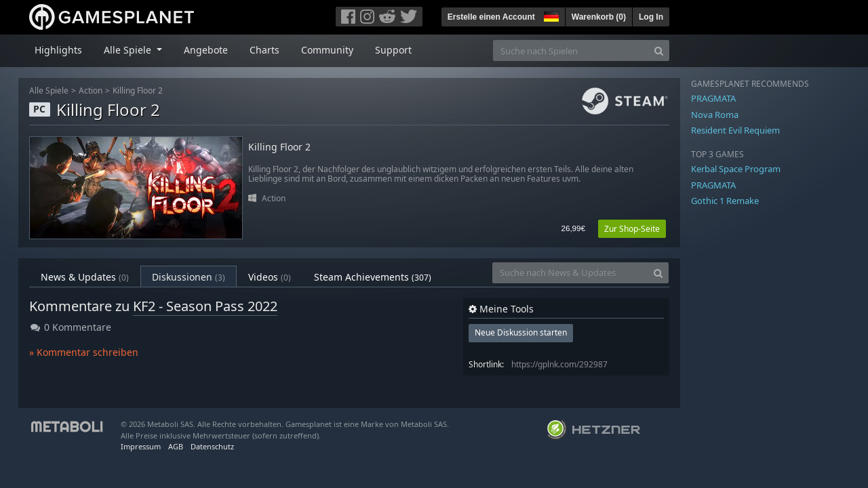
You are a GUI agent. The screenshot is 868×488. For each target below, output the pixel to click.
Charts (264, 50)
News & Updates (85, 277)
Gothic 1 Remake (725, 201)
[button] (550, 15)
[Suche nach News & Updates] (570, 273)
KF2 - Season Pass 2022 (205, 306)
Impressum (141, 446)
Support (393, 50)
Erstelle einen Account (491, 17)
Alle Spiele (49, 90)
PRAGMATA (713, 98)
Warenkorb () (599, 17)
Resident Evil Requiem (735, 130)
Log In (651, 17)
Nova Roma (715, 115)
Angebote (206, 50)
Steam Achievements (373, 277)
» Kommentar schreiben (84, 352)
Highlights (58, 50)
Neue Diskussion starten (521, 332)
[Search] (659, 50)
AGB (176, 446)
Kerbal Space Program (736, 169)
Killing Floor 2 (138, 90)
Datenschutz (212, 446)
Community (327, 50)
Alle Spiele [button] (129, 50)
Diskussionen (189, 277)
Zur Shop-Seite (632, 229)
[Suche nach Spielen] (571, 50)
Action (91, 90)
